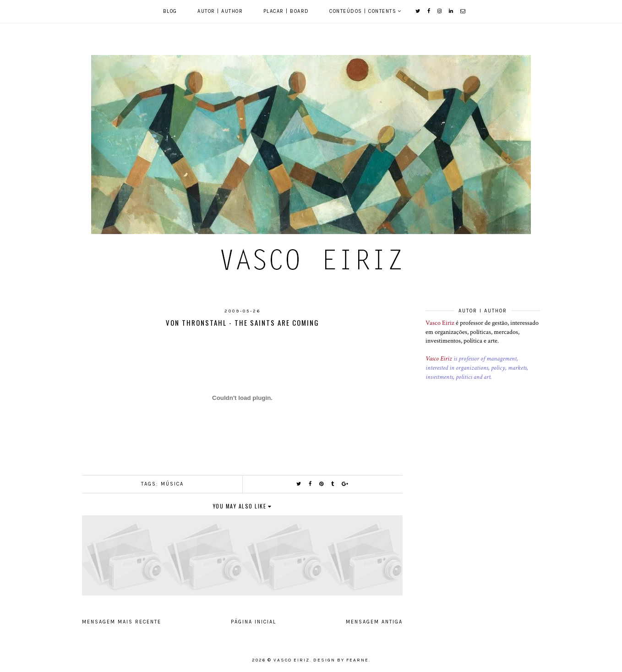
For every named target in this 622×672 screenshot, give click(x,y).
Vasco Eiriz (440, 323)
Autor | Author (220, 11)
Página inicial (254, 622)
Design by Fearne (341, 660)
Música (172, 484)
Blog (170, 11)
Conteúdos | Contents (363, 11)
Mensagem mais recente (122, 622)
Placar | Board (286, 11)
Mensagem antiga (374, 622)
